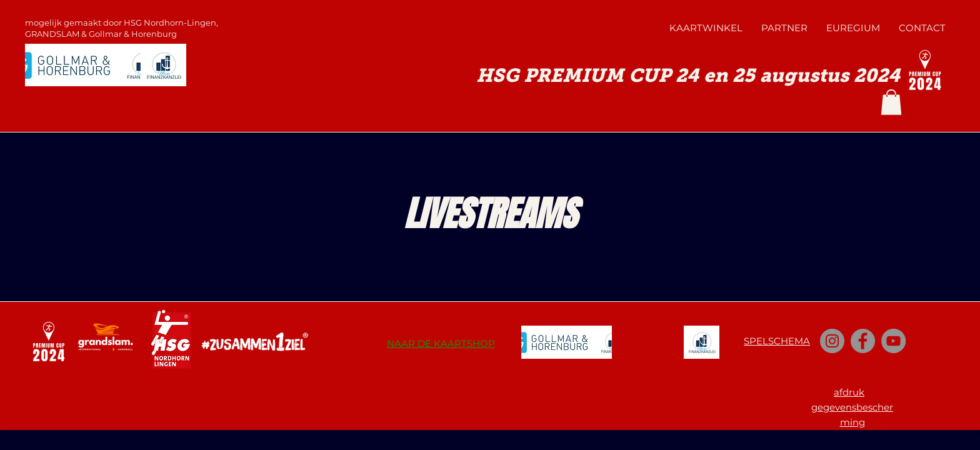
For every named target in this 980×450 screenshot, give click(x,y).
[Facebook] (863, 341)
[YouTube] (893, 341)
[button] (891, 102)
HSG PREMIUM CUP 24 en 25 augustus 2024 (688, 76)
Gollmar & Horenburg (133, 34)
